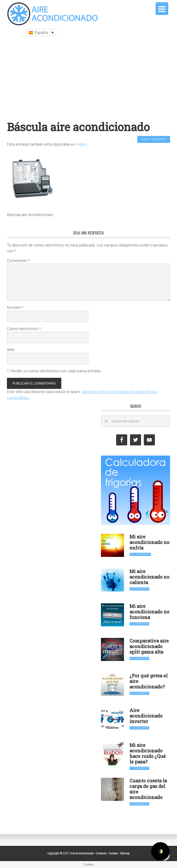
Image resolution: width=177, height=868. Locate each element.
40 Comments (139, 658)
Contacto (101, 853)
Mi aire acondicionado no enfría (149, 542)
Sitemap (125, 853)
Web (11, 350)
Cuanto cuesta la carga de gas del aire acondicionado (148, 789)
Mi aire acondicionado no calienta (149, 577)
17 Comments (139, 768)
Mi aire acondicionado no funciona (149, 612)
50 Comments (139, 624)
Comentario (18, 261)
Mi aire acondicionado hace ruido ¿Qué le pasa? (148, 753)
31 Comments (139, 728)
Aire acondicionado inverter (146, 716)
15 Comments (139, 804)
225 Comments (140, 554)
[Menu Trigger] (162, 9)
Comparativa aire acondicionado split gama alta (149, 646)
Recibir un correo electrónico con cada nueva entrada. (56, 371)
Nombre (15, 307)
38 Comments (139, 693)
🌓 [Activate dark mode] (161, 851)
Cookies (113, 853)
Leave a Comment (154, 139)
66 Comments (139, 589)
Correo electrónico (24, 329)
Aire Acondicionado (53, 14)
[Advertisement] (88, 78)
